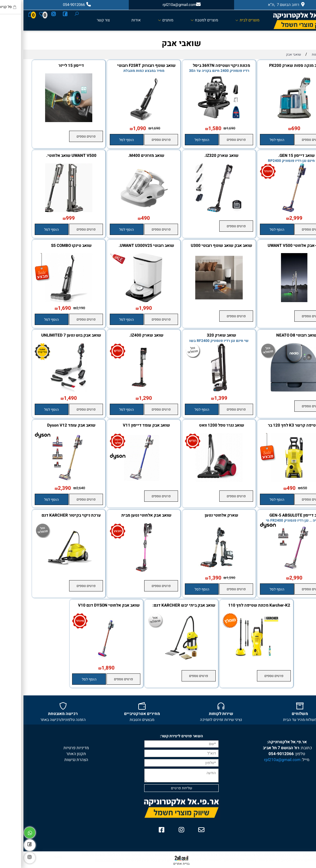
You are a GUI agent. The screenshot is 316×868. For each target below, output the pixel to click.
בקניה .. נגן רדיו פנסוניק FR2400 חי (271, 520)
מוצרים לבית (224, 20)
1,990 (122, 308)
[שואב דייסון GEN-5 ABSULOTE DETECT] (271, 571)
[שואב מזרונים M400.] (120, 211)
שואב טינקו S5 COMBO (48, 246)
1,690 (207, 128)
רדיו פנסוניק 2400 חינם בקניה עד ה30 (196, 71)
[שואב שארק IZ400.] (120, 391)
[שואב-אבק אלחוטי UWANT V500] (271, 301)
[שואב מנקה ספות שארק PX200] (271, 121)
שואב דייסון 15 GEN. (273, 156)
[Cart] (7, 14)
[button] (253, 140)
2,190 (57, 308)
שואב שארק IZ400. (123, 336)
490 (122, 218)
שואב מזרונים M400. (123, 156)
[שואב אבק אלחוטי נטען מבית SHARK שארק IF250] (120, 571)
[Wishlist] (19, 14)
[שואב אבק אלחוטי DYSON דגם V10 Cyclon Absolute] (83, 661)
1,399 (197, 398)
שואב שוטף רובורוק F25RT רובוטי (123, 66)
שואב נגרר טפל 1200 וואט (198, 426)
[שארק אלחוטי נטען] (196, 571)
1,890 (85, 668)
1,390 (191, 578)
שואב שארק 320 (198, 336)
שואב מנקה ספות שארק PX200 (273, 66)
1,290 (122, 398)
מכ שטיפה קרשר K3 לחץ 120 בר (273, 426)
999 (47, 218)
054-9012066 (258, 754)
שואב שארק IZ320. (198, 156)
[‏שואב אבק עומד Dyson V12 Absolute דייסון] (45, 481)
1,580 (191, 128)
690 (272, 128)
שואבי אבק (158, 44)
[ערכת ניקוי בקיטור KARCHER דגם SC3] (45, 571)
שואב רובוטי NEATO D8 (273, 336)
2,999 (272, 218)
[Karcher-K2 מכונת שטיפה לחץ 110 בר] (233, 661)
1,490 (47, 398)
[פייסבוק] (42, 14)
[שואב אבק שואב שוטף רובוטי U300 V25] (196, 301)
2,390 (41, 488)
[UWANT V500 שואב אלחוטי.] (45, 211)
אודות (113, 20)
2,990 (272, 578)
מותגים (142, 20)
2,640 (57, 488)
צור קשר (80, 20)
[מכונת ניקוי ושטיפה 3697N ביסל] (196, 121)
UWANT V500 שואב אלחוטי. (48, 156)
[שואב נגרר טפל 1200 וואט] (196, 481)
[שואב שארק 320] (196, 391)
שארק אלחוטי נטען (198, 516)
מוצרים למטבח (181, 20)
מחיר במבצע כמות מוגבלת (120, 71)
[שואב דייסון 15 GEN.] (271, 211)
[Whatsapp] (6, 831)
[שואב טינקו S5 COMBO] (45, 301)
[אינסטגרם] (30, 14)
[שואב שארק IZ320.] (196, 211)
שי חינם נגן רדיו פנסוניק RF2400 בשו (196, 341)
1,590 (207, 578)
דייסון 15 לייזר (48, 66)
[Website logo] (281, 20)
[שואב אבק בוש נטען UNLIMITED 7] (45, 391)
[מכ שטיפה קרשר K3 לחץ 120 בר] (271, 481)
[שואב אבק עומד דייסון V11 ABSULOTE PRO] (120, 481)
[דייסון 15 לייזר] (45, 121)
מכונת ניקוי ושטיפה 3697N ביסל (198, 66)
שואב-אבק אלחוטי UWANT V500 (273, 246)
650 (281, 488)
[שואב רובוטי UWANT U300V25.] (120, 301)
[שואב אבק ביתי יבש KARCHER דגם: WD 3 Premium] (158, 661)
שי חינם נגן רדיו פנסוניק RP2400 (271, 161)
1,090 (116, 128)
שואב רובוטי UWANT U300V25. (123, 246)
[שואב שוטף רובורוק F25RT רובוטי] (120, 121)
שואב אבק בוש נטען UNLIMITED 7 (48, 336)
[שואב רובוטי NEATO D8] (271, 391)
